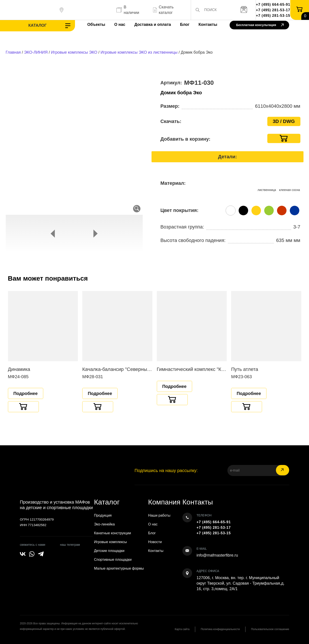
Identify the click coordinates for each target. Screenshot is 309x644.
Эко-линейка (104, 524)
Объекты (96, 25)
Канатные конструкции (112, 533)
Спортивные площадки (113, 560)
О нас (120, 25)
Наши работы (159, 515)
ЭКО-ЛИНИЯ (36, 52)
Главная (13, 52)
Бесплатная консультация (260, 25)
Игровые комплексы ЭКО (74, 52)
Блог (185, 25)
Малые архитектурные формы (119, 568)
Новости (155, 542)
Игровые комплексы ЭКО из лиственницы (139, 52)
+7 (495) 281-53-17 (273, 10)
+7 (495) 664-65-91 (273, 5)
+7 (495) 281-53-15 (273, 16)
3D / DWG (284, 121)
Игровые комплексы (110, 542)
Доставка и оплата (153, 25)
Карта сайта (182, 629)
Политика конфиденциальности (220, 629)
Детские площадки (109, 551)
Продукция (103, 515)
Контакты (208, 25)
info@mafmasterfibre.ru (217, 555)
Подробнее (25, 393)
